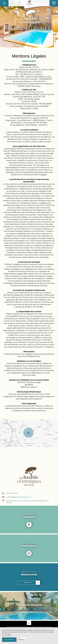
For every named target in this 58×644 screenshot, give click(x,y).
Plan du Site (48, 627)
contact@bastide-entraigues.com (19, 497)
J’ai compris (9, 640)
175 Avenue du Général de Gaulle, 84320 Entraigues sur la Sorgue (28, 502)
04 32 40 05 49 (12, 493)
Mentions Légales (37, 627)
